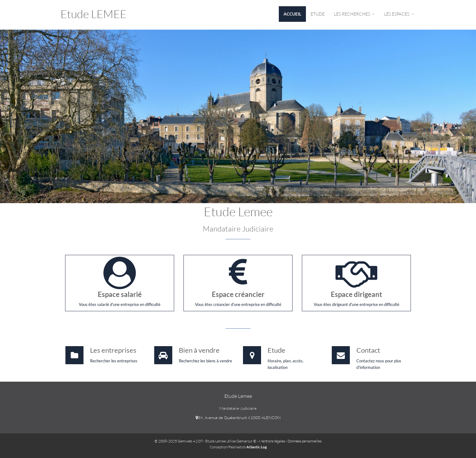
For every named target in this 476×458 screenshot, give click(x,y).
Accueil (292, 14)
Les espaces (399, 14)
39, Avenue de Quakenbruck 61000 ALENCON (238, 417)
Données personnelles (305, 441)
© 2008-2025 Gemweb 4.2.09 (179, 441)
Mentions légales (272, 441)
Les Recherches (354, 14)
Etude (318, 14)
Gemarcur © (246, 441)
